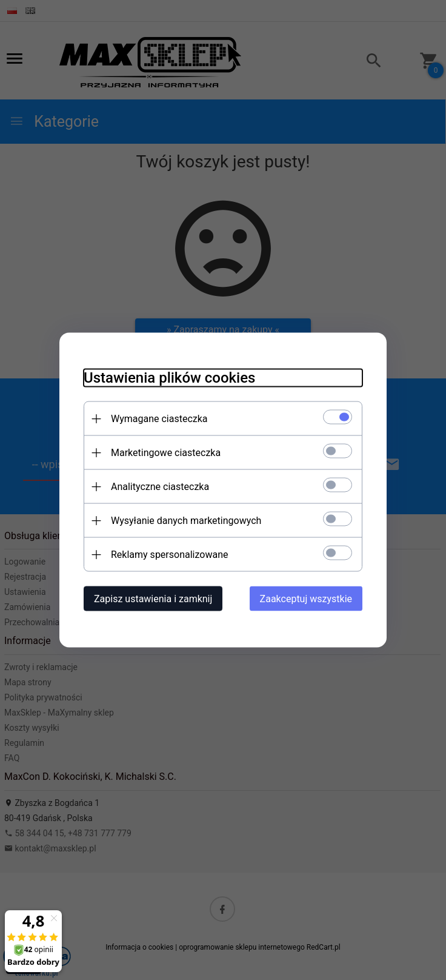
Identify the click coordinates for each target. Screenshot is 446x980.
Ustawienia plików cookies (169, 378)
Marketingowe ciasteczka (166, 453)
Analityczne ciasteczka (160, 487)
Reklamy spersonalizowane (169, 555)
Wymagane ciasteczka (159, 419)
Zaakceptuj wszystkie (306, 599)
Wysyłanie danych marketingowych (186, 521)
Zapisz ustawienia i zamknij (153, 599)
